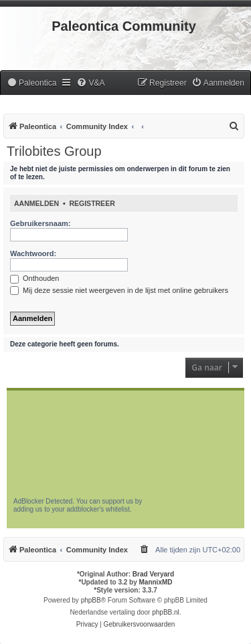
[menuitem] (31, 83)
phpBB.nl (166, 612)
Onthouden (35, 278)
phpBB (91, 600)
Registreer (92, 203)
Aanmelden (36, 203)
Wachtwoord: (33, 253)
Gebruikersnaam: (40, 223)
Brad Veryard (153, 574)
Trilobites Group (54, 151)
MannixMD (156, 582)
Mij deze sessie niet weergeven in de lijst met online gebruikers (119, 290)
